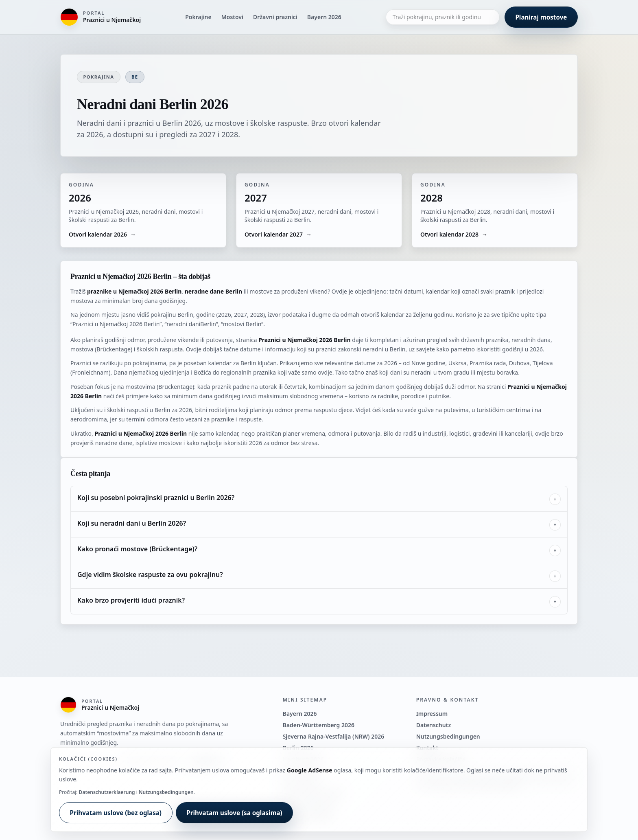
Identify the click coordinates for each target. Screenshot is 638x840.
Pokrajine (198, 17)
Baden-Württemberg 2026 (319, 725)
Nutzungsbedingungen (448, 736)
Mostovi (232, 17)
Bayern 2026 (324, 17)
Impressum (432, 714)
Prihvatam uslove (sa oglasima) (234, 813)
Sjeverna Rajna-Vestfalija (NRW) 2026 (334, 736)
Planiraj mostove (541, 17)
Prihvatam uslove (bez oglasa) (116, 813)
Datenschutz (434, 725)
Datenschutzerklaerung (107, 792)
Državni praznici (275, 17)
